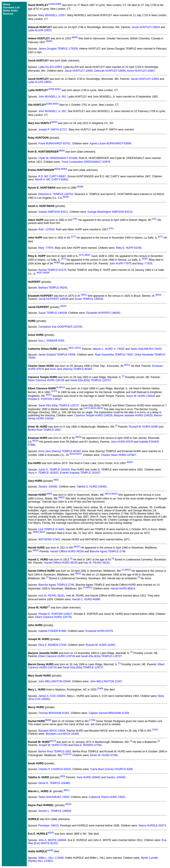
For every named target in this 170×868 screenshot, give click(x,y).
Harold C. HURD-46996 (86, 599)
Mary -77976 (46, 248)
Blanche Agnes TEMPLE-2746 (108, 551)
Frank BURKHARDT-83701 (54, 143)
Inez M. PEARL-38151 (97, 563)
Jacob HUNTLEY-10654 (146, 27)
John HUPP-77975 (120, 264)
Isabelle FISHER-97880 (52, 631)
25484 (100, 689)
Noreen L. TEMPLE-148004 (55, 811)
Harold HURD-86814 (123, 589)
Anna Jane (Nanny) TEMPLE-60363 (71, 369)
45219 (53, 741)
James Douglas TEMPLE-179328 (58, 49)
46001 (58, 89)
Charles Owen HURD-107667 (118, 455)
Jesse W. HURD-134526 (141, 396)
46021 (42, 532)
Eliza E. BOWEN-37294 (52, 645)
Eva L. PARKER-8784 (51, 341)
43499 (50, 850)
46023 (89, 588)
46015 (100, 408)
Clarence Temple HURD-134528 (93, 415)
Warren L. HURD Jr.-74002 (109, 349)
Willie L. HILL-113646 (51, 858)
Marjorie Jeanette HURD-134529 (133, 415)
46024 (68, 804)
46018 (129, 462)
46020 (114, 494)
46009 (46, 273)
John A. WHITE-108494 (52, 840)
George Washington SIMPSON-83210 (110, 212)
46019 (108, 494)
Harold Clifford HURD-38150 (67, 551)
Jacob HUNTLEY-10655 (79, 71)
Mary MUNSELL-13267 (52, 15)
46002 (56, 104)
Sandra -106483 (48, 487)
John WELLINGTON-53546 (54, 681)
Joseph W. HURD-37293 (53, 745)
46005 (64, 169)
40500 (51, 833)
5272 (73, 237)
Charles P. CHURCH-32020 (55, 769)
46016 (78, 437)
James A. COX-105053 (52, 696)
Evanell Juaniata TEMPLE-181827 (80, 473)
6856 (56, 480)
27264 (92, 720)
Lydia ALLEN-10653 (40, 30)
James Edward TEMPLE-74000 (57, 355)
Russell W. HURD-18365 (143, 427)
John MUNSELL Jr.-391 (52, 97)
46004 (57, 169)
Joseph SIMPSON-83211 (53, 212)
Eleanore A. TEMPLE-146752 (56, 194)
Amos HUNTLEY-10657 (141, 71)
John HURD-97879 (122, 442)
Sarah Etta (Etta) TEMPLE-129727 (91, 380)
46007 (88, 255)
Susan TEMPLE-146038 (89, 299)
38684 (62, 151)
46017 (79, 454)
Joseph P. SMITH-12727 (53, 130)
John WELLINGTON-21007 (106, 681)
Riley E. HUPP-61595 (129, 248)
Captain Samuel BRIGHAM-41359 (109, 713)
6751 (75, 219)
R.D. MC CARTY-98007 (52, 176)
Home (7, 4)
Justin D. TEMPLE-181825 (54, 470)
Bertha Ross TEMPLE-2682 (44, 430)
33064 (49, 494)
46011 (71, 348)
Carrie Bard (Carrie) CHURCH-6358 (111, 769)
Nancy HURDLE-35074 (152, 826)
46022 (77, 547)
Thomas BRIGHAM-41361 (54, 713)
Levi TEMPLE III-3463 (51, 529)
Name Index (10, 11)
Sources (8, 14)
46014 (62, 387)
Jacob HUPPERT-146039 (54, 299)
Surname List (11, 8)
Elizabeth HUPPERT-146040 (103, 313)
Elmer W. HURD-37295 (104, 755)
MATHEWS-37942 (49, 539)
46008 (57, 263)
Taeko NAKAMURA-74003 (146, 349)
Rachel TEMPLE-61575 (52, 270)
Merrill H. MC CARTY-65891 (52, 180)
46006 (80, 187)
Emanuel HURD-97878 (99, 631)
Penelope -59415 (48, 826)
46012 (78, 348)
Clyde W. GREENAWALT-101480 (58, 158)
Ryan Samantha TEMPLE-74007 (114, 355)
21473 (54, 391)
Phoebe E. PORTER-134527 (45, 399)
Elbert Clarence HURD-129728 (46, 380)
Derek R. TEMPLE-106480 (54, 783)
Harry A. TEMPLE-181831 (43, 473)
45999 (58, 4)
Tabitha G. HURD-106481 (92, 487)
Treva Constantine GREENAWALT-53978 (86, 162)
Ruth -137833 (46, 229)
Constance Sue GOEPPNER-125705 (60, 327)
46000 (75, 37)
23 (123, 376)
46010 (84, 295)
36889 (48, 720)
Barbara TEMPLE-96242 (53, 288)
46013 (127, 365)
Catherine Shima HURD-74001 (107, 797)
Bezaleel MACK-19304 (52, 731)
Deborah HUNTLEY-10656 (110, 71)
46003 (54, 122)
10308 (51, 4)
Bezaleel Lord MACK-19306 (62, 734)
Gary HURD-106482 (89, 777)
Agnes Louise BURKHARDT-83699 (110, 143)
